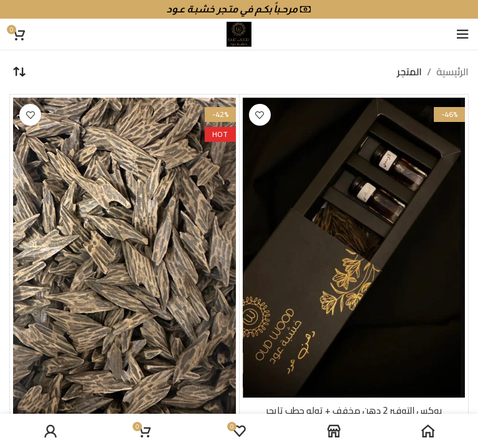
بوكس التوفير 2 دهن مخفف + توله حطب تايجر (354, 410)
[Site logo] (239, 33)
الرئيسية (452, 72)
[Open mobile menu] (462, 34)
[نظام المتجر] (19, 72)
